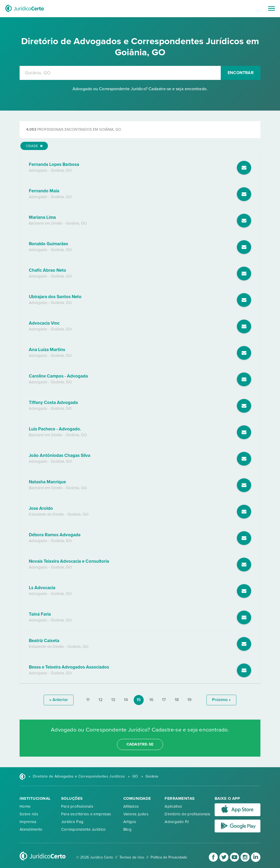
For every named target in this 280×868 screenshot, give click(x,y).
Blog (127, 829)
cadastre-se (140, 744)
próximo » (221, 700)
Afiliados (131, 806)
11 (88, 700)
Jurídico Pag (72, 822)
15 (139, 700)
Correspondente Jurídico (83, 829)
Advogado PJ (177, 822)
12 (101, 700)
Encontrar (241, 73)
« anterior (59, 700)
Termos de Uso (132, 857)
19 (189, 700)
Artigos (130, 822)
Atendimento (31, 829)
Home (25, 806)
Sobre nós (29, 814)
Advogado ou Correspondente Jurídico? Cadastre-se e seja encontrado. (140, 89)
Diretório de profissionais (187, 814)
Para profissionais (77, 806)
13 (113, 700)
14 (126, 700)
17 (164, 700)
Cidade (34, 146)
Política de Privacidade (169, 857)
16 (151, 700)
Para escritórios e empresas (86, 814)
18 (177, 700)
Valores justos (136, 814)
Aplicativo (173, 806)
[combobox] (120, 73)
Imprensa (28, 822)
